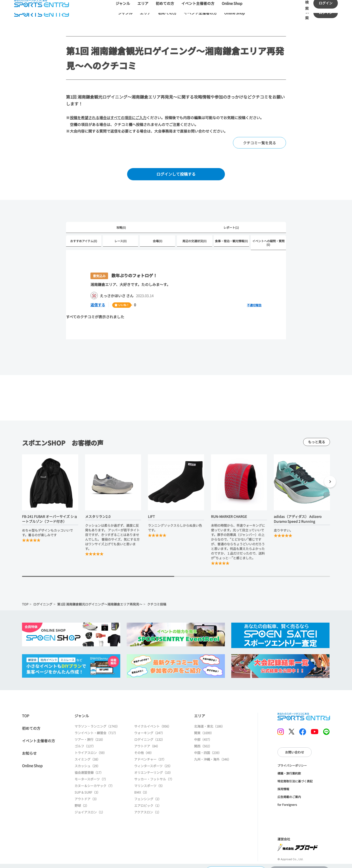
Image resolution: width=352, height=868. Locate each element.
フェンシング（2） (148, 794)
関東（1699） (204, 728)
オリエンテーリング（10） (153, 767)
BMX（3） (142, 787)
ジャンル (125, 13)
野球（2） (82, 800)
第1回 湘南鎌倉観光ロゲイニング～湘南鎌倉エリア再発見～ (100, 601)
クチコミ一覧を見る (259, 143)
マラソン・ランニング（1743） (97, 721)
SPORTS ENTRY (42, 13)
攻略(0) (121, 227)
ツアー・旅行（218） (90, 734)
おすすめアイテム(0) (84, 241)
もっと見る (317, 438)
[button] (330, 479)
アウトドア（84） (147, 741)
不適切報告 (254, 305)
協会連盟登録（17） (89, 767)
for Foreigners (287, 793)
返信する (98, 305)
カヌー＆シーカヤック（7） (94, 781)
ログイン (326, 12)
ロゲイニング (43, 601)
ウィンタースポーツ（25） (153, 761)
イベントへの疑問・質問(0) (268, 243)
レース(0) (121, 241)
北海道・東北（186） (209, 721)
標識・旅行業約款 (289, 761)
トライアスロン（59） (91, 748)
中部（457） (203, 734)
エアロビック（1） (148, 800)
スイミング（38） (87, 754)
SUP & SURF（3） (87, 787)
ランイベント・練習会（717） (96, 728)
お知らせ (29, 748)
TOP (25, 601)
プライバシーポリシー (292, 754)
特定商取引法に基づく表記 (295, 769)
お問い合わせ (295, 740)
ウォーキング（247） (149, 728)
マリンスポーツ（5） (149, 781)
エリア (145, 13)
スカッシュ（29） (87, 761)
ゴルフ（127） (85, 741)
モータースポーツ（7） (91, 774)
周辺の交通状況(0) (194, 241)
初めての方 (167, 13)
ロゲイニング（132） (149, 734)
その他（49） (144, 748)
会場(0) (158, 241)
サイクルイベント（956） (153, 721)
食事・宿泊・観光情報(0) (231, 241)
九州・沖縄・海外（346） (213, 754)
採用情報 (283, 777)
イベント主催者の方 (200, 13)
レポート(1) (231, 227)
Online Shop (234, 13)
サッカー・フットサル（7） (154, 774)
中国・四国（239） (208, 748)
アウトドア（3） (87, 794)
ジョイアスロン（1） (90, 807)
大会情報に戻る (236, 859)
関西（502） (203, 741)
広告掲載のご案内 (289, 785)
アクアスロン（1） (148, 807)
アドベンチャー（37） (150, 754)
